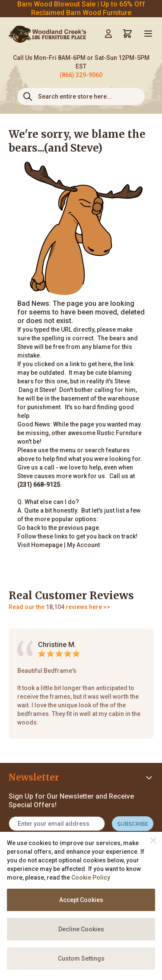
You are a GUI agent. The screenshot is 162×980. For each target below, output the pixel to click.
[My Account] (108, 34)
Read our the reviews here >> (59, 607)
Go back (29, 528)
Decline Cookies (81, 929)
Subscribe (133, 824)
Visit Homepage (40, 545)
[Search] (28, 96)
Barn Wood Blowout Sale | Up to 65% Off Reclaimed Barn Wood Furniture (81, 8)
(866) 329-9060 (81, 75)
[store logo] (48, 34)
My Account (83, 545)
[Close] (153, 840)
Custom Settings (81, 958)
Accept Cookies (81, 900)
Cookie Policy (91, 877)
